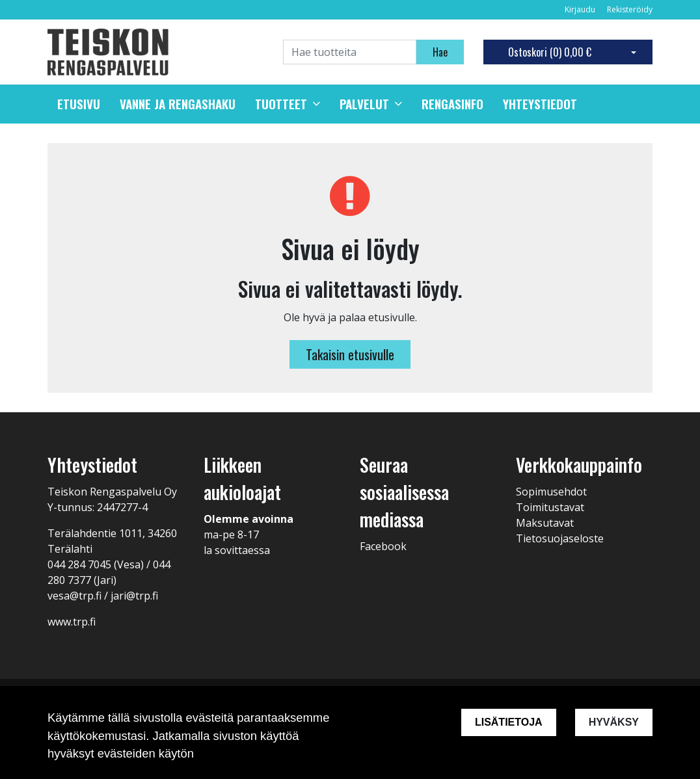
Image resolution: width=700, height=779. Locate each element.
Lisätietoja (509, 722)
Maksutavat (545, 523)
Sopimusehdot (551, 492)
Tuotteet (281, 104)
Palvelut (364, 104)
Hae (440, 52)
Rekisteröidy (630, 9)
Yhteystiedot (540, 104)
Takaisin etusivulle (350, 354)
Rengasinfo (452, 104)
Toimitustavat (550, 507)
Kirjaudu (581, 9)
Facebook (383, 546)
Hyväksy (614, 722)
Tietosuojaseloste (560, 538)
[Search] (350, 52)
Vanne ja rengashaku (178, 104)
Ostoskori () (550, 52)
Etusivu (79, 104)
